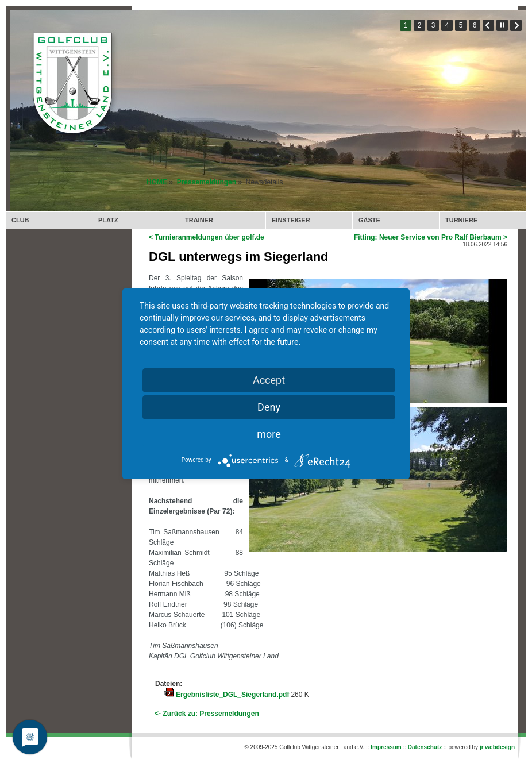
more (269, 434)
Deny (269, 407)
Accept (269, 380)
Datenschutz (425, 747)
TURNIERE (461, 220)
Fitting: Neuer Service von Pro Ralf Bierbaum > (431, 237)
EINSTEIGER (291, 220)
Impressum (386, 747)
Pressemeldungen (207, 182)
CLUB (20, 220)
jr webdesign (497, 747)
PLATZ (108, 220)
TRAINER (199, 220)
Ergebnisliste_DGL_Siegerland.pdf (232, 695)
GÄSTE (369, 220)
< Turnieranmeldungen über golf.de (207, 237)
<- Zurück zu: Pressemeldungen (207, 714)
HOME (157, 182)
